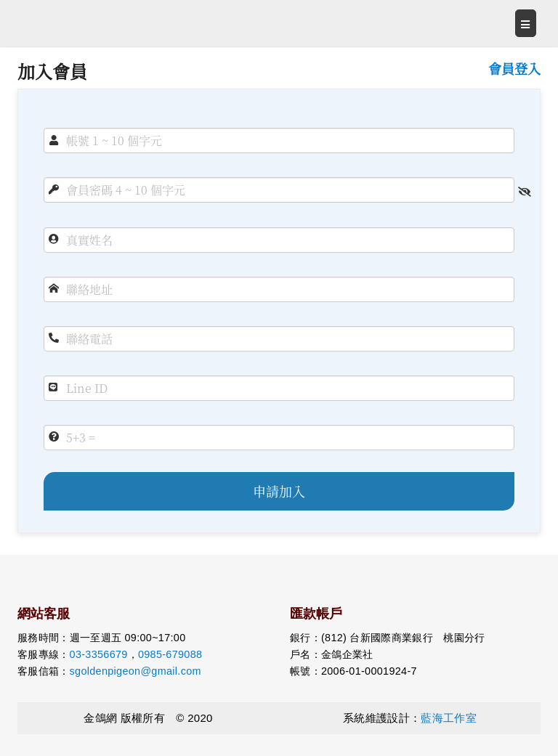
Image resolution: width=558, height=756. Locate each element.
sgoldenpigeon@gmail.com (136, 671)
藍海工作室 (449, 718)
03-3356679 (99, 654)
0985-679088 (170, 654)
